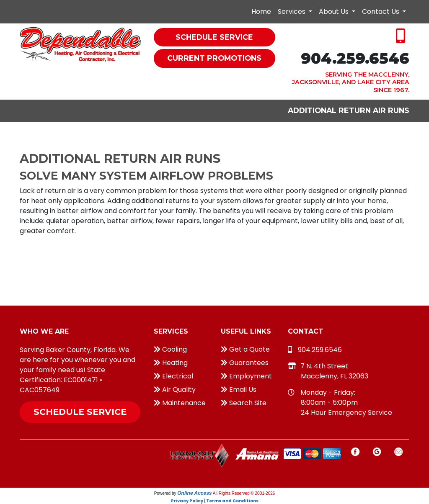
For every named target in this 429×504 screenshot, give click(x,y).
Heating (171, 363)
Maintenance (180, 403)
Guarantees (245, 363)
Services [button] (292, 12)
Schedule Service (80, 412)
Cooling (170, 349)
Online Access (194, 493)
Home (261, 12)
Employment (246, 376)
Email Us (239, 390)
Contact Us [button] (381, 12)
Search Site (244, 403)
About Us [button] (335, 12)
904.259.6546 (355, 58)
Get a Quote (245, 349)
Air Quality (175, 390)
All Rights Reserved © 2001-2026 (244, 493)
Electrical (173, 376)
